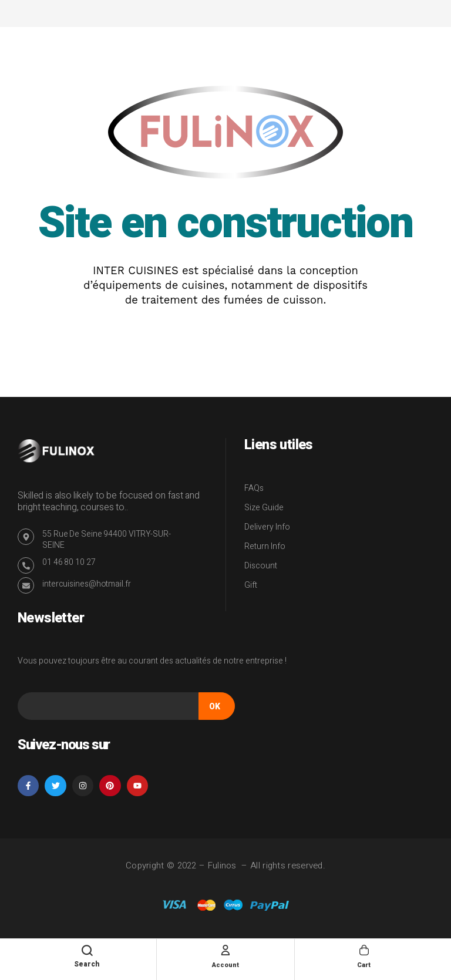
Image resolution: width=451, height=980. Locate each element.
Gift (251, 585)
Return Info (265, 546)
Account (225, 964)
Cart (364, 964)
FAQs (254, 488)
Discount (261, 566)
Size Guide (264, 508)
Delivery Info (267, 527)
